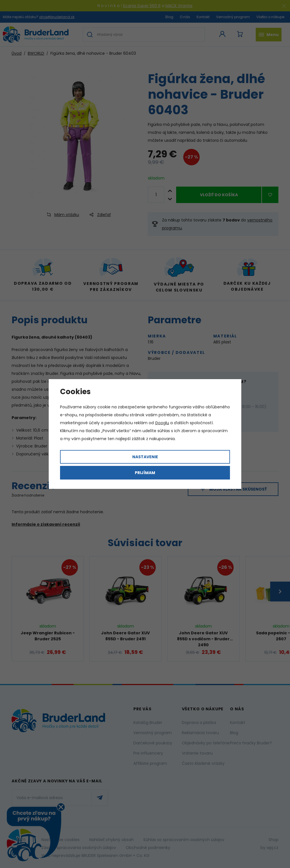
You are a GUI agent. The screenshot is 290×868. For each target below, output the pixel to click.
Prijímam (145, 473)
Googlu (162, 423)
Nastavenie (145, 457)
